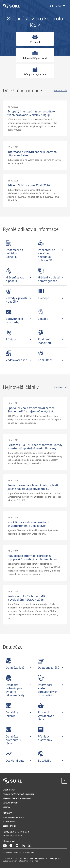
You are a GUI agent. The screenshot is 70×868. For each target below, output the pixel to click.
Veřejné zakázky (11, 803)
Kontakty (7, 813)
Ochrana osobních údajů (13, 858)
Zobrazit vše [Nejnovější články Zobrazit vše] (61, 387)
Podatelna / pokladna (13, 817)
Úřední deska (9, 790)
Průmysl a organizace (35, 71)
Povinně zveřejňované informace (19, 794)
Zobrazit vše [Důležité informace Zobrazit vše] (61, 91)
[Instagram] (17, 845)
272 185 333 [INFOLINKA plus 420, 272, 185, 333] (22, 832)
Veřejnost (35, 39)
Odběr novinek (10, 826)
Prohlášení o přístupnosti (34, 858)
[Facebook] (11, 845)
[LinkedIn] (23, 845)
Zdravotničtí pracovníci (35, 55)
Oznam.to (29, 861)
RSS (36, 861)
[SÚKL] (12, 6)
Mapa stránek (9, 822)
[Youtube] (5, 845)
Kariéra (6, 807)
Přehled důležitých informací (17, 799)
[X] (29, 845)
